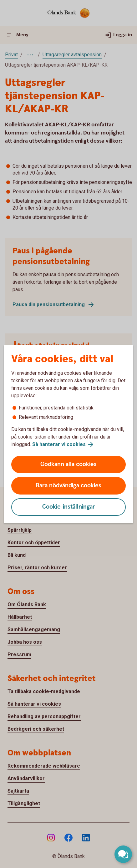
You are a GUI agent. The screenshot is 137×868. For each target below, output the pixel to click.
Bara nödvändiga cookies (68, 486)
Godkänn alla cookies (68, 464)
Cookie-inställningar (69, 507)
